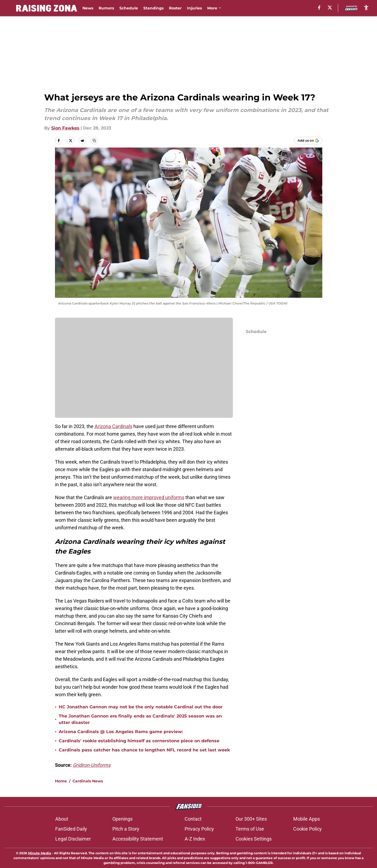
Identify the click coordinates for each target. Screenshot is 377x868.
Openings (122, 819)
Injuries (194, 8)
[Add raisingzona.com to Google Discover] (308, 141)
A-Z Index (195, 839)
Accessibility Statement (138, 839)
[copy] (94, 141)
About (62, 819)
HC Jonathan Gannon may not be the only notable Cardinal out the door (141, 707)
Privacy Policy (199, 829)
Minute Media (39, 853)
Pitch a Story (126, 829)
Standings (153, 8)
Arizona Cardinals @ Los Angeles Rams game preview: (121, 732)
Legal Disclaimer (73, 839)
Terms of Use (250, 829)
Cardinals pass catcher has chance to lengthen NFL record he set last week (144, 750)
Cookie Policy (307, 829)
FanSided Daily (71, 829)
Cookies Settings (254, 839)
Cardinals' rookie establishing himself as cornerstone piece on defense (139, 741)
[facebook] (319, 8)
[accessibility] (366, 7)
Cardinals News (88, 781)
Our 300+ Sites (251, 819)
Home (61, 781)
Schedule (129, 8)
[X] (330, 8)
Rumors (106, 8)
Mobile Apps (307, 819)
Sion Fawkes (65, 128)
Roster (175, 8)
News (88, 8)
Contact (193, 819)
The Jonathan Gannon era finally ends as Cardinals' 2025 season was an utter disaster (140, 719)
